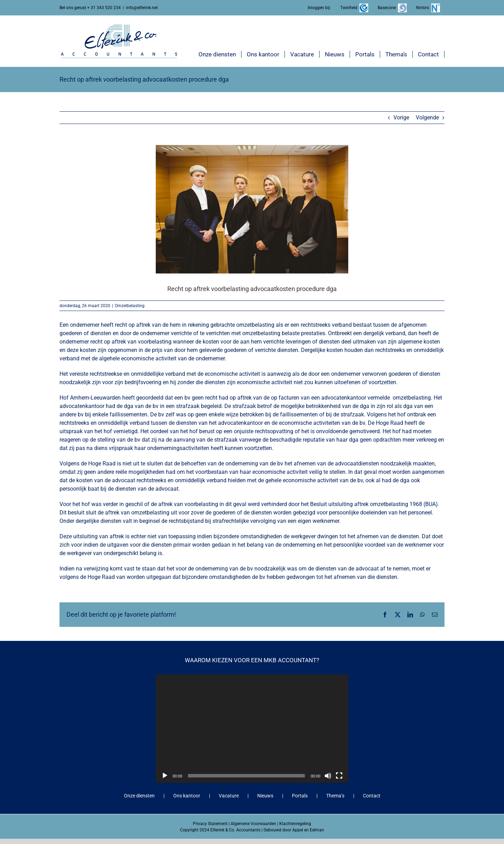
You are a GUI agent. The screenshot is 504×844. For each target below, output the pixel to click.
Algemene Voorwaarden (253, 824)
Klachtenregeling (295, 824)
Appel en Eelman (308, 830)
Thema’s (335, 796)
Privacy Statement (210, 824)
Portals (300, 796)
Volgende (427, 117)
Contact (372, 796)
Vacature (229, 796)
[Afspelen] (165, 776)
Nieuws (265, 796)
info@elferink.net (142, 8)
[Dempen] (328, 776)
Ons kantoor (187, 796)
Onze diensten (139, 796)
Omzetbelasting (130, 306)
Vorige (401, 117)
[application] (252, 729)
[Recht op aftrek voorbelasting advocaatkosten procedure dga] (252, 209)
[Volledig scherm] (339, 776)
